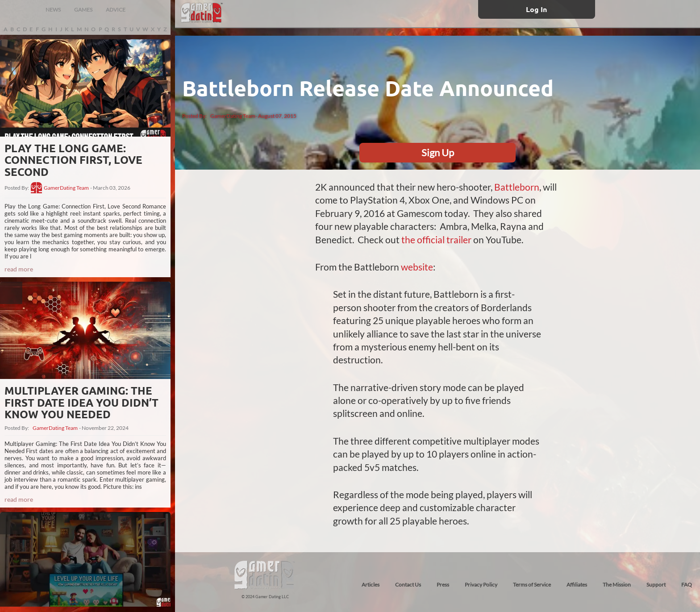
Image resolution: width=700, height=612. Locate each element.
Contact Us (408, 585)
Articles (371, 585)
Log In (536, 9)
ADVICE (116, 10)
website (417, 267)
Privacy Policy (481, 585)
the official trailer (436, 239)
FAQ (687, 585)
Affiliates (577, 585)
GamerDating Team (66, 188)
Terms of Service (532, 585)
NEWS (53, 10)
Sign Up (438, 152)
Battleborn (517, 187)
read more (19, 269)
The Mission (617, 585)
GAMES (83, 10)
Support (656, 585)
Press (443, 585)
